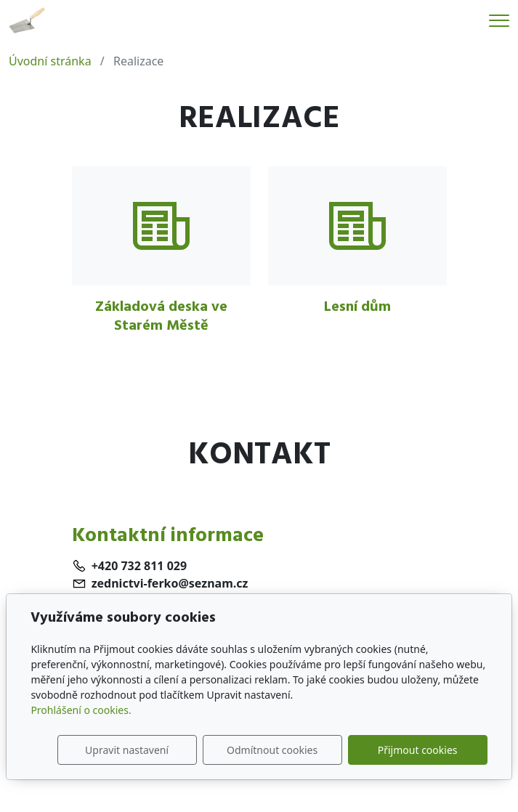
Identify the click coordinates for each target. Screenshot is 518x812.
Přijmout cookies (418, 750)
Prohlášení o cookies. (81, 710)
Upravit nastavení (127, 750)
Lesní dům (357, 306)
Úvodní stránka (50, 61)
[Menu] (499, 21)
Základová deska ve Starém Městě (161, 316)
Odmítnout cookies (272, 750)
